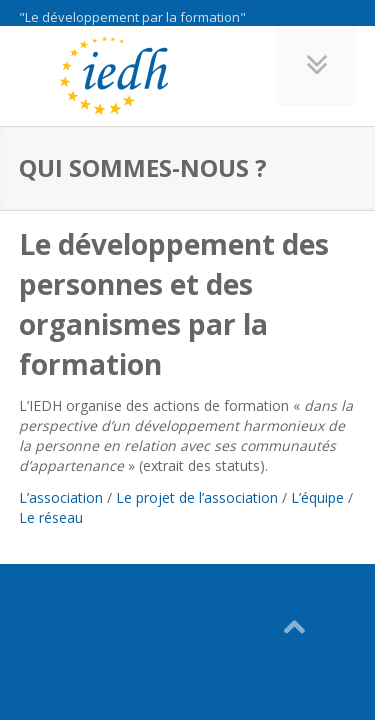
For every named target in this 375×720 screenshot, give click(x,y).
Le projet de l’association (197, 497)
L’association (61, 497)
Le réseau (51, 517)
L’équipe (317, 497)
